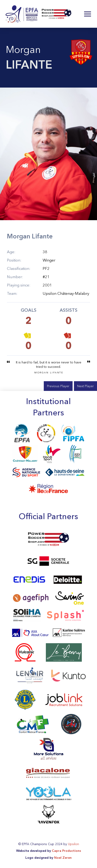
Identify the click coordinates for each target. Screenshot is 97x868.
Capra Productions (66, 851)
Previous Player (58, 386)
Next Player (85, 386)
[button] (88, 14)
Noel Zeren (63, 858)
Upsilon (73, 844)
